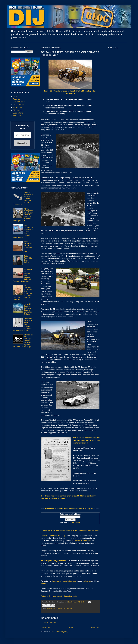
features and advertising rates (64, 581)
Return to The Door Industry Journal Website (59, 596)
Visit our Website (19, 102)
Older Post (95, 628)
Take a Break (68, 608)
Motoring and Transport (55, 608)
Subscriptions (18, 113)
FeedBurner (76, 522)
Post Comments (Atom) (60, 632)
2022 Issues (17, 110)
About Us (16, 99)
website (44, 584)
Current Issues (18, 105)
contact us (87, 581)
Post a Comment (50, 622)
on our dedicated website (88, 530)
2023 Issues (17, 107)
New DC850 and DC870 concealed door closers (28, 247)
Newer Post (46, 628)
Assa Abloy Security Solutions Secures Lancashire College (28, 309)
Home (71, 628)
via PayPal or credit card (82, 541)
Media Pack (17, 116)
